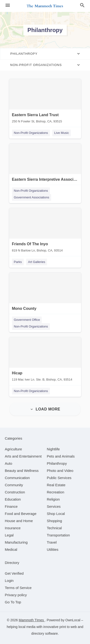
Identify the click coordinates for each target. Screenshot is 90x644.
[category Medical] (11, 549)
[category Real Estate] (56, 485)
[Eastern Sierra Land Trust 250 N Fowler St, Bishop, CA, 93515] (45, 102)
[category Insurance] (13, 528)
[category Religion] (53, 499)
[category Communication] (17, 478)
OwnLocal (73, 620)
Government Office (27, 320)
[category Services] (54, 506)
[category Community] (14, 485)
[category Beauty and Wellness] (22, 471)
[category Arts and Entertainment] (23, 456)
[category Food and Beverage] (21, 514)
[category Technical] (54, 528)
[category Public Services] (59, 478)
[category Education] (13, 499)
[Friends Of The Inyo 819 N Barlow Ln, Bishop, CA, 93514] (45, 231)
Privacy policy (16, 595)
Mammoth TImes (32, 620)
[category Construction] (15, 492)
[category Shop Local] (56, 514)
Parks (18, 262)
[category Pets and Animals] (61, 456)
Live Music (62, 133)
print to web (68, 627)
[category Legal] (9, 535)
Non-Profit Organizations (31, 133)
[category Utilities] (53, 549)
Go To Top (13, 602)
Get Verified (14, 573)
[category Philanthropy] (57, 463)
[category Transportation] (58, 535)
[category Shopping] (54, 521)
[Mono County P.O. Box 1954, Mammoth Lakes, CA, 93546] (45, 296)
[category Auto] (9, 463)
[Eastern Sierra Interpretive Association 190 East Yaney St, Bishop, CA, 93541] (45, 167)
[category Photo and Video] (60, 471)
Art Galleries (37, 262)
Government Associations (32, 197)
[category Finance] (11, 506)
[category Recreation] (56, 492)
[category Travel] (52, 542)
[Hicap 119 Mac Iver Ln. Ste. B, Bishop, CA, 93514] (45, 360)
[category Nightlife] (53, 449)
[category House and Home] (19, 521)
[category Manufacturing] (16, 542)
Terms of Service (18, 588)
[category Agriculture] (13, 449)
